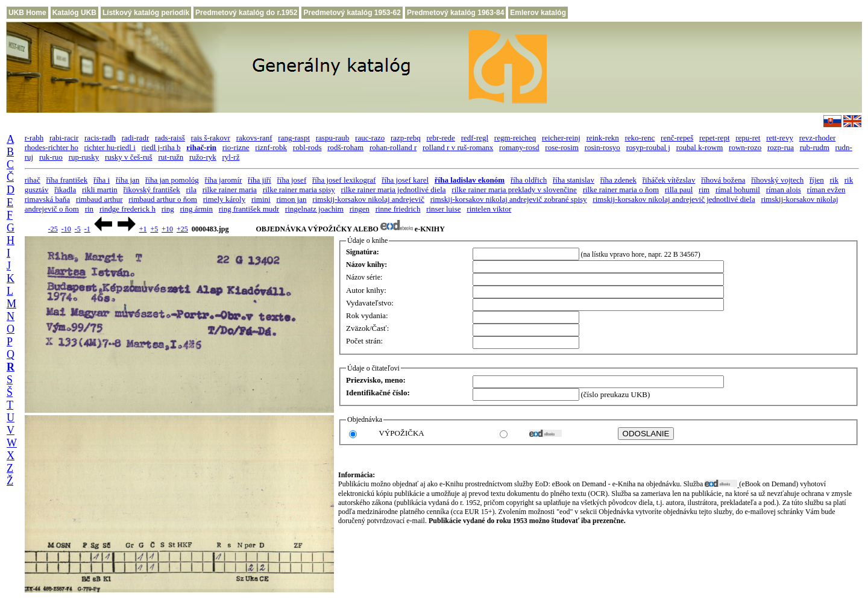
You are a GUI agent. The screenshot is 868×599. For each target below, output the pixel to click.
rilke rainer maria (230, 190)
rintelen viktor (489, 209)
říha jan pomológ (172, 180)
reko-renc (640, 138)
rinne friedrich (398, 209)
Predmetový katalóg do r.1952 (246, 13)
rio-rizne (236, 147)
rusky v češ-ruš (129, 157)
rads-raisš (170, 138)
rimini (261, 199)
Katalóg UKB (74, 13)
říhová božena (723, 180)
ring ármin (196, 209)
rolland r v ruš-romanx (458, 147)
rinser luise (443, 209)
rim (704, 190)
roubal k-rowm (700, 147)
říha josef (291, 180)
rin (89, 209)
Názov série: (364, 277)
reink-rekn (603, 138)
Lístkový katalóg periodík (146, 13)
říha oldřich (529, 180)
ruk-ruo (51, 157)
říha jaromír (224, 180)
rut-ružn (171, 157)
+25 (182, 229)
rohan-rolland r (393, 147)
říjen (817, 180)
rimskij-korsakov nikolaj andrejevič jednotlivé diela (674, 199)
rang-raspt (294, 138)
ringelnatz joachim (314, 209)
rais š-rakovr (211, 138)
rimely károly (224, 199)
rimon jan (291, 199)
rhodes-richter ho (52, 147)
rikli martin (100, 190)
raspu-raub (333, 138)
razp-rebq (406, 138)
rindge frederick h (127, 209)
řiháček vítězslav (669, 180)
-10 (66, 229)
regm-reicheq (515, 138)
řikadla (65, 190)
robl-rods (307, 147)
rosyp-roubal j (648, 147)
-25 (53, 229)
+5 (154, 229)
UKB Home (27, 13)
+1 (143, 229)
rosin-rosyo (602, 147)
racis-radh (100, 138)
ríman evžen (826, 190)
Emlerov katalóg (538, 13)
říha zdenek (618, 180)
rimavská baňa (47, 199)
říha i (102, 180)
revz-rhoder (818, 138)
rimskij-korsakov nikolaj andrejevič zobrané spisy (509, 199)
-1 (87, 229)
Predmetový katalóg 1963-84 (455, 13)
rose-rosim (562, 147)
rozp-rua (781, 147)
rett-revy (780, 138)
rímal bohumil (738, 190)
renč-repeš (677, 138)
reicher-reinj (561, 138)
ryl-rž (231, 157)
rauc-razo (370, 138)
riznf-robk (271, 147)
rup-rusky (84, 157)
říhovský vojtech (777, 180)
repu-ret (748, 138)
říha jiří (259, 180)
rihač (33, 180)
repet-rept (715, 138)
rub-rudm (815, 147)
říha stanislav (574, 180)
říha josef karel (405, 180)
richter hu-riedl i (110, 147)
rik (834, 180)
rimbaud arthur (99, 199)
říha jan (127, 180)
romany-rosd (519, 147)
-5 (78, 229)
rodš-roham (345, 147)
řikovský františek (152, 190)
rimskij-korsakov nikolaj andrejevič (368, 199)
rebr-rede (441, 138)
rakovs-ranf (254, 138)
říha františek (67, 180)
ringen (360, 209)
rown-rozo (745, 147)
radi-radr (135, 138)
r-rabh (34, 138)
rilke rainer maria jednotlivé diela (394, 190)
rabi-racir (64, 138)
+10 (167, 229)
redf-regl (475, 138)
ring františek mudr (249, 209)
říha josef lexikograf (344, 180)
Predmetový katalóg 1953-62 (352, 13)
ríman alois (784, 190)
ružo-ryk (203, 157)
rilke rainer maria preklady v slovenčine (514, 190)
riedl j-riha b (161, 147)
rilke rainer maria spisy (299, 190)
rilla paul (679, 190)
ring (168, 209)
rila (191, 190)
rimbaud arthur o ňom (163, 199)
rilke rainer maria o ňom (621, 190)
